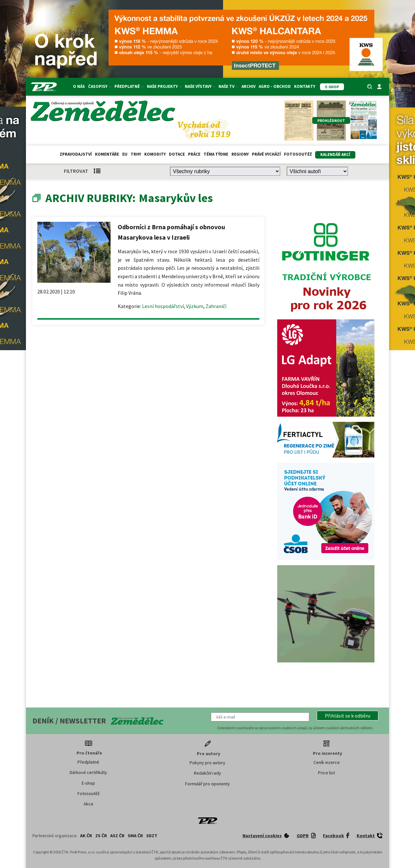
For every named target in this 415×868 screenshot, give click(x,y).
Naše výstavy (200, 86)
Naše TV (228, 86)
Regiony (240, 154)
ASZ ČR (117, 836)
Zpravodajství (76, 154)
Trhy (136, 154)
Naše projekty (164, 86)
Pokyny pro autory (207, 763)
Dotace (177, 154)
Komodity (155, 154)
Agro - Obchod (275, 86)
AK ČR (86, 836)
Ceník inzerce (327, 762)
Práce (194, 154)
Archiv (249, 86)
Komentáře (107, 154)
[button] (348, 716)
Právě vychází (266, 154)
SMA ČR (135, 836)
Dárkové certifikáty (88, 772)
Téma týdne (216, 154)
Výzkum (195, 306)
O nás (79, 86)
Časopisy (100, 86)
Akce (89, 804)
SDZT (152, 836)
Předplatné (129, 86)
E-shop (88, 783)
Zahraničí (216, 306)
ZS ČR (101, 836)
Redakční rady (207, 773)
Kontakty (305, 86)
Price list (326, 773)
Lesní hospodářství (163, 306)
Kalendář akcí (335, 155)
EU (125, 154)
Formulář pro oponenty (207, 784)
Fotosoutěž (298, 154)
